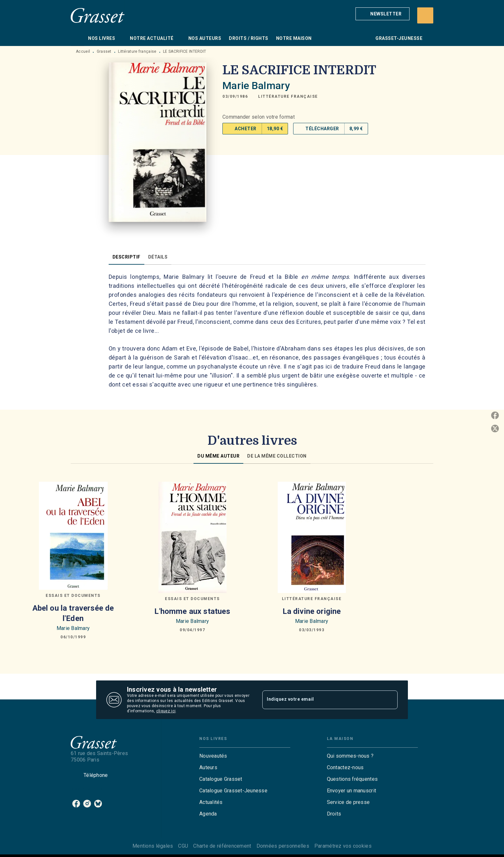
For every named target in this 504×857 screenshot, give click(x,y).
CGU (183, 846)
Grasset (104, 51)
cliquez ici (166, 711)
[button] (382, 14)
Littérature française (137, 51)
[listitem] (76, 804)
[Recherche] (425, 15)
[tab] (77, 38)
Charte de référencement (222, 846)
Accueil (83, 51)
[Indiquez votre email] (322, 700)
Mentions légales (153, 846)
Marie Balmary (256, 86)
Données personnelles (283, 846)
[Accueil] (98, 15)
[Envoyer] (390, 700)
